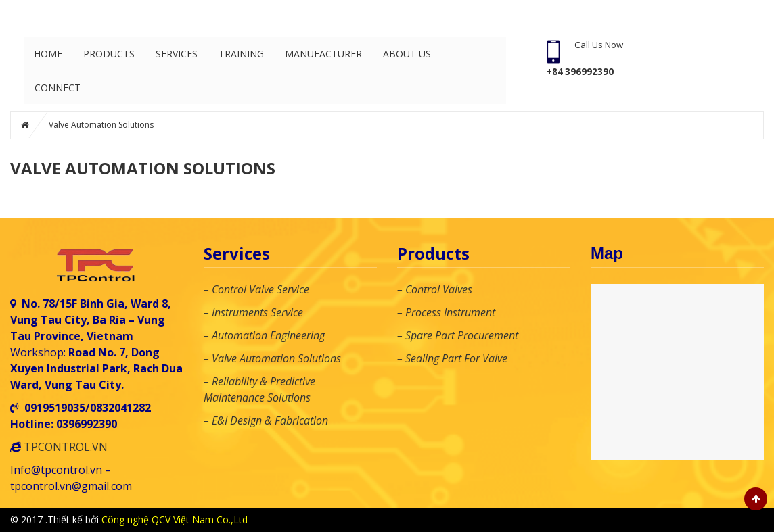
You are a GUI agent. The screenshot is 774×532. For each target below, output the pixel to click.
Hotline (717, 519)
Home (48, 54)
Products (109, 54)
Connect (58, 88)
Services (177, 54)
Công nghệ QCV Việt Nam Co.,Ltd (175, 519)
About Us (407, 54)
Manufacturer (323, 54)
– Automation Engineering (264, 335)
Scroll (756, 499)
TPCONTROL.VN (66, 447)
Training (241, 54)
